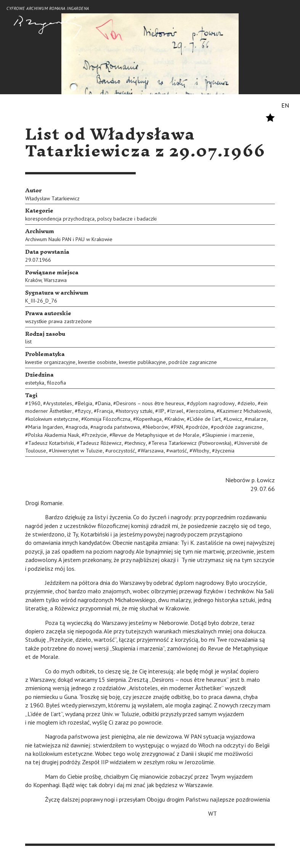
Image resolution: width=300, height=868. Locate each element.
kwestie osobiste (97, 362)
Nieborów (157, 427)
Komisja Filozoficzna (107, 419)
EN (285, 105)
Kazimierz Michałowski (245, 411)
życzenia (225, 451)
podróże (198, 427)
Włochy (201, 451)
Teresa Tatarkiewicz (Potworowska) (191, 443)
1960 (34, 403)
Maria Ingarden (46, 427)
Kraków (33, 280)
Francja (105, 411)
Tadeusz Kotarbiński (51, 443)
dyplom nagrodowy (212, 403)
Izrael (177, 411)
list (28, 341)
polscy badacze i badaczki (127, 219)
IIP (161, 411)
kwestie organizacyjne (50, 362)
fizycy (84, 411)
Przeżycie (96, 435)
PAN (178, 427)
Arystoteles (59, 403)
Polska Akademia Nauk (54, 435)
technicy (136, 443)
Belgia (85, 403)
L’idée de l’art (205, 419)
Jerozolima (201, 411)
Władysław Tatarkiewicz (52, 198)
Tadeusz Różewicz (101, 443)
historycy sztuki (136, 411)
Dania (104, 403)
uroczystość (122, 451)
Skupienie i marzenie (229, 435)
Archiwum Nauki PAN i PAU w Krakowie (69, 239)
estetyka (35, 383)
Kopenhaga (149, 419)
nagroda (78, 427)
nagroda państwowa (117, 427)
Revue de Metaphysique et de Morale (156, 435)
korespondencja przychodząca (60, 219)
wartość (178, 451)
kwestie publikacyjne (142, 362)
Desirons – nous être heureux (150, 403)
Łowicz (234, 419)
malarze (257, 419)
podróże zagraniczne (193, 362)
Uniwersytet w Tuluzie (77, 451)
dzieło (248, 403)
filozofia (56, 383)
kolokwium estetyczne (53, 419)
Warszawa (55, 280)
